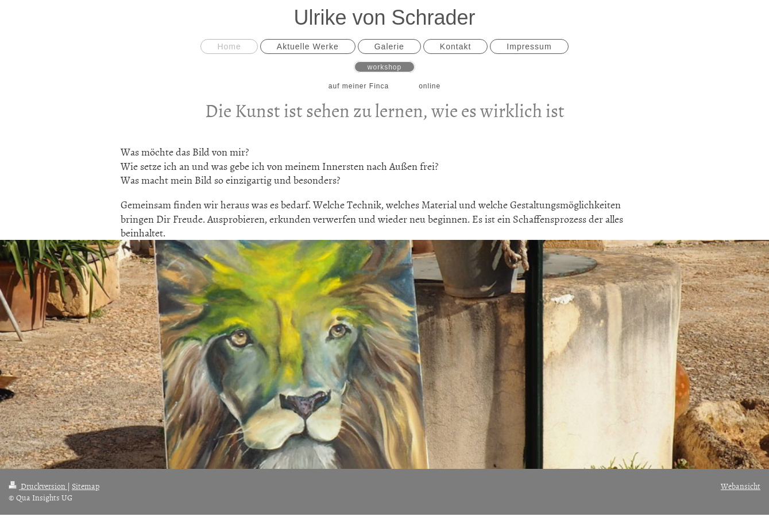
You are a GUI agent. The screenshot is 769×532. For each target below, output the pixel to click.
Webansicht (741, 486)
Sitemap (86, 486)
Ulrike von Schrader (384, 18)
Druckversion (38, 486)
